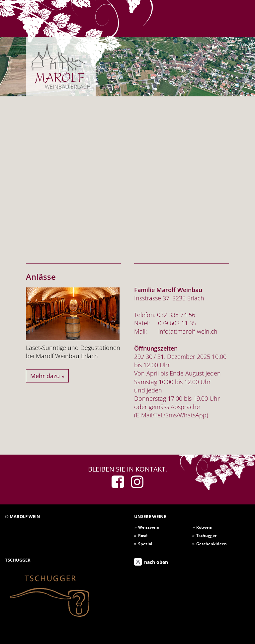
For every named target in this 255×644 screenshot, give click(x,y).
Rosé (143, 536)
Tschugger (206, 536)
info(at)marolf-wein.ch (188, 331)
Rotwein (204, 527)
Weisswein (149, 527)
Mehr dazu (45, 376)
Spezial (145, 544)
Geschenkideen (212, 544)
